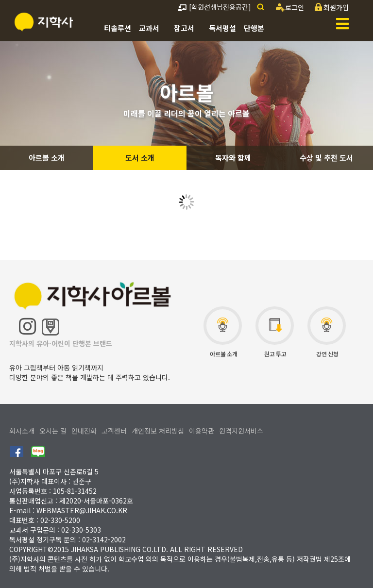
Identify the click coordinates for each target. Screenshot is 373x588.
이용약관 (202, 431)
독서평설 (222, 28)
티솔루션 (118, 28)
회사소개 (22, 431)
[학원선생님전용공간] (214, 7)
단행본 (254, 28)
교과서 (149, 28)
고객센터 (114, 431)
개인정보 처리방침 (158, 431)
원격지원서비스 (241, 431)
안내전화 (84, 431)
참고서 (184, 28)
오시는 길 (53, 431)
